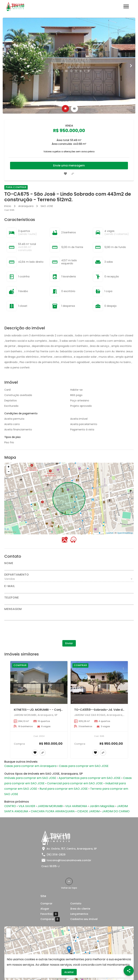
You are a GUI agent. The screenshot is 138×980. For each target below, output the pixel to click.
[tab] (65, 109)
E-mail (10, 586)
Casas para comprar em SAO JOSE (84, 766)
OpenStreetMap (125, 533)
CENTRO (10, 806)
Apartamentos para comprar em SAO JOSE (90, 778)
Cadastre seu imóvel (84, 919)
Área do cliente (80, 909)
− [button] (9, 472)
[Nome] (69, 568)
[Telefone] (69, 602)
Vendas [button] (10, 579)
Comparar (50, 919)
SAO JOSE (47, 206)
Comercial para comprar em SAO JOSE (75, 783)
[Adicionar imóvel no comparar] (73, 174)
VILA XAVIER (27, 806)
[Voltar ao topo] (69, 881)
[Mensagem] (69, 615)
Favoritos (49, 914)
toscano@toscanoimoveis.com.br (69, 860)
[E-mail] (69, 590)
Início (8, 206)
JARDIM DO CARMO (116, 811)
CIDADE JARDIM (88, 811)
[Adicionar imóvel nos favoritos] (65, 174)
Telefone (11, 598)
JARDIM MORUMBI (50, 806)
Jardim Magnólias (102, 806)
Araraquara (26, 206)
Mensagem (13, 609)
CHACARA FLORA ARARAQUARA (53, 811)
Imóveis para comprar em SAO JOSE (30, 778)
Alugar (45, 909)
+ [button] (9, 467)
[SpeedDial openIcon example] (129, 971)
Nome (9, 563)
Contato (76, 903)
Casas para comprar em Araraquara (30, 766)
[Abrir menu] (126, 6)
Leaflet (110, 533)
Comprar (46, 903)
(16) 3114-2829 (56, 855)
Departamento (17, 575)
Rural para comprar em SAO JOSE (64, 789)
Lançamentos (79, 914)
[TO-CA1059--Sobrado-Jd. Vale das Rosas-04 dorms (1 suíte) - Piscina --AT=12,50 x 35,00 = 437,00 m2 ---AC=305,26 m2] (99, 682)
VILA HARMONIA (76, 806)
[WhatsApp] (9, 971)
